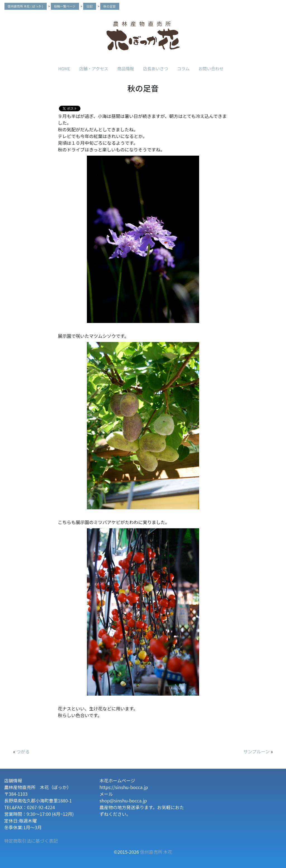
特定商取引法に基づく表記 (31, 841)
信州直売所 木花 (156, 852)
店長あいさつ (156, 68)
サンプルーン (257, 751)
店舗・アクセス (94, 68)
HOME (64, 68)
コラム (183, 68)
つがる (23, 751)
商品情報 (126, 68)
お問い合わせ (211, 68)
